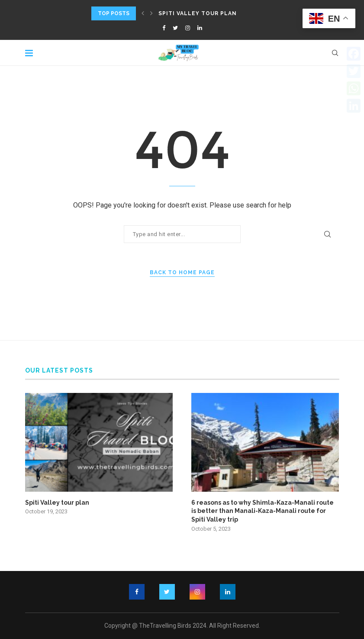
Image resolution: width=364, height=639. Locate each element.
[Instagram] (188, 28)
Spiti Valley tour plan (198, 13)
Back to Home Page (182, 272)
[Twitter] (175, 28)
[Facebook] (164, 28)
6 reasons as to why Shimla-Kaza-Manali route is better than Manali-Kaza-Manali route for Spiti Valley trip (263, 511)
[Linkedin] (200, 28)
